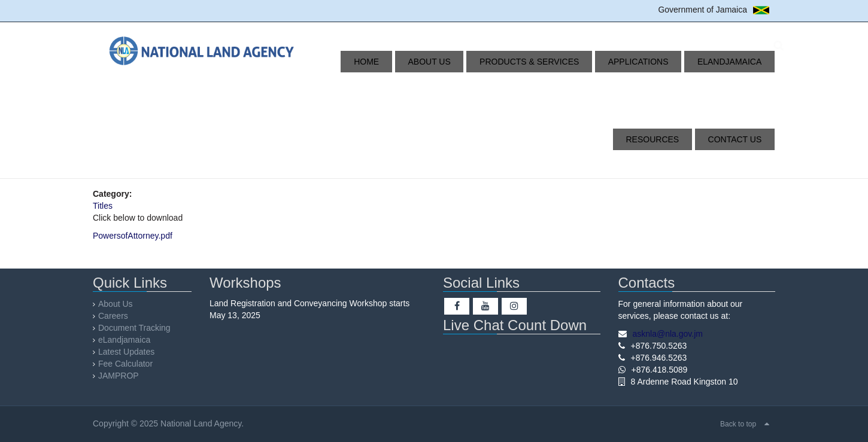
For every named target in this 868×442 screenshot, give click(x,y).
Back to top (738, 424)
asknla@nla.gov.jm (668, 334)
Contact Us (739, 139)
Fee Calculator (125, 364)
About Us (398, 62)
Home (347, 62)
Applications (584, 62)
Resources (740, 62)
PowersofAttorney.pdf (133, 236)
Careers (113, 316)
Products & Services (487, 62)
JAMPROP (119, 376)
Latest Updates (126, 352)
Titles (103, 206)
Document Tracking (134, 328)
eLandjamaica (664, 62)
